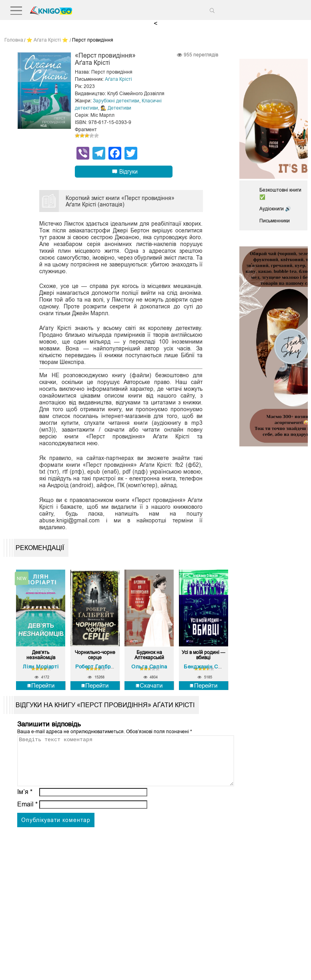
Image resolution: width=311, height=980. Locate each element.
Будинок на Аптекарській (149, 655)
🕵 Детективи (116, 108)
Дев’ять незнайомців (41, 655)
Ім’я (25, 801)
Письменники (275, 221)
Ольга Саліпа (149, 667)
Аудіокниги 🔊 (275, 209)
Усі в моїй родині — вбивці (204, 655)
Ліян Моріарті (41, 667)
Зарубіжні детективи (116, 101)
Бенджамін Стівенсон (212, 667)
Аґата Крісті (118, 79)
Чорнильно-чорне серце (95, 655)
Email (27, 813)
